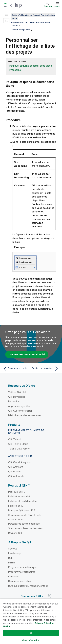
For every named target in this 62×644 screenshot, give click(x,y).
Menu (57, 6)
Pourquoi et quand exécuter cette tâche (31, 66)
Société (13, 549)
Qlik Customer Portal (20, 411)
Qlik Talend (15, 439)
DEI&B (12, 563)
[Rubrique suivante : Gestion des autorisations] (46, 369)
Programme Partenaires (22, 572)
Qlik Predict (15, 471)
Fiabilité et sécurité (19, 496)
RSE (10, 558)
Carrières (13, 576)
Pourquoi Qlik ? (17, 492)
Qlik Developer (17, 397)
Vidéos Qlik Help (18, 392)
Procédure (15, 70)
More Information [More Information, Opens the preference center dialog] (31, 640)
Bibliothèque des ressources (25, 415)
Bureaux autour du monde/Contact (28, 586)
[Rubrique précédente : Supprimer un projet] (16, 369)
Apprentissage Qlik (19, 406)
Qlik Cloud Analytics (19, 462)
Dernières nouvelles (20, 581)
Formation (14, 401)
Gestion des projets (20, 30)
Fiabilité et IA (15, 506)
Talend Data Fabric (19, 449)
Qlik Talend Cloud (18, 444)
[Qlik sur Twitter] (49, 596)
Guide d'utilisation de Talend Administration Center (33, 17)
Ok (31, 633)
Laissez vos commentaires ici (27, 354)
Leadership (15, 553)
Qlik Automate (16, 476)
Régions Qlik (15, 533)
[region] (31, 621)
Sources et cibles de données (25, 528)
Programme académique (22, 567)
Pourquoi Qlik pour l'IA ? (22, 510)
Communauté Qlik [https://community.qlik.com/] (32, 596)
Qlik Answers (16, 467)
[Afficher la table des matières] (7, 15)
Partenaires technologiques (24, 524)
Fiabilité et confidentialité (22, 501)
